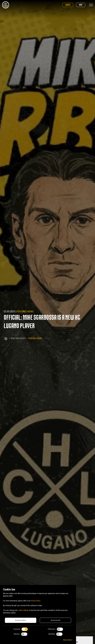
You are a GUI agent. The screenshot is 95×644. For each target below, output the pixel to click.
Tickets (68, 5)
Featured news (25, 311)
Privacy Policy (36, 601)
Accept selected (56, 620)
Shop (81, 5)
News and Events (18, 338)
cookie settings (23, 610)
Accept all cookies (21, 620)
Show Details (68, 640)
